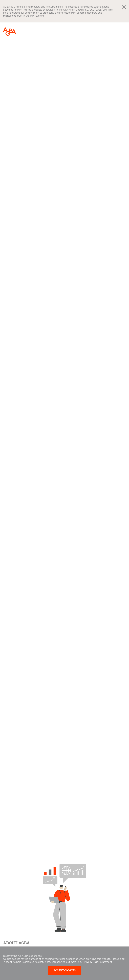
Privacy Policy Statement (98, 967)
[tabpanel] (64, 439)
